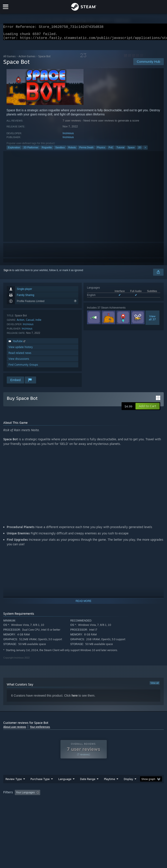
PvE (111, 150)
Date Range (88, 782)
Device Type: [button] (71, 801)
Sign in (8, 273)
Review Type (14, 782)
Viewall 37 (152, 320)
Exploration (14, 150)
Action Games (27, 59)
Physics (101, 150)
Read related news (20, 355)
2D (140, 150)
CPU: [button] (38, 801)
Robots (72, 150)
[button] (148, 409)
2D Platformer (31, 150)
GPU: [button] (52, 801)
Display (128, 782)
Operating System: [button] (15, 801)
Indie (38, 322)
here (75, 698)
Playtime (109, 782)
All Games (9, 59)
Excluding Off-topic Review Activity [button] (69, 795)
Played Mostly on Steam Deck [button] (134, 795)
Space (131, 150)
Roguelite (47, 150)
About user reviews (15, 729)
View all (155, 686)
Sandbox (60, 150)
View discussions (19, 361)
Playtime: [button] (103, 795)
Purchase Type (40, 782)
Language (65, 782)
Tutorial (120, 150)
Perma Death (86, 150)
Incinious (68, 136)
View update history (21, 350)
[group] (83, 798)
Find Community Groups (23, 367)
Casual (30, 322)
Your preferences (40, 729)
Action (21, 322)
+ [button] (145, 150)
